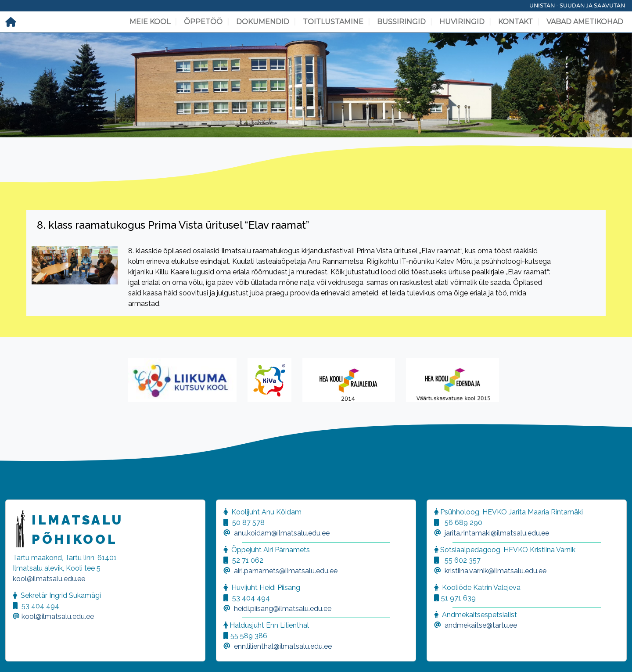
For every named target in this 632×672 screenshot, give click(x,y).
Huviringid (462, 22)
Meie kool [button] (150, 22)
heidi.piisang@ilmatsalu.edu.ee (283, 609)
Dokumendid (263, 22)
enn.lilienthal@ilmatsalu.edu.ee (283, 646)
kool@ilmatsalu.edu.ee (49, 579)
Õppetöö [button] (203, 22)
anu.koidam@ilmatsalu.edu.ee (282, 533)
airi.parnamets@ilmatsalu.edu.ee (286, 571)
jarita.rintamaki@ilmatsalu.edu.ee (497, 533)
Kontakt (515, 22)
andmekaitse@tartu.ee (481, 625)
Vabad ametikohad (585, 22)
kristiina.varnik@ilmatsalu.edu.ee (496, 571)
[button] (18, 654)
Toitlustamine (333, 22)
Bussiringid (401, 22)
